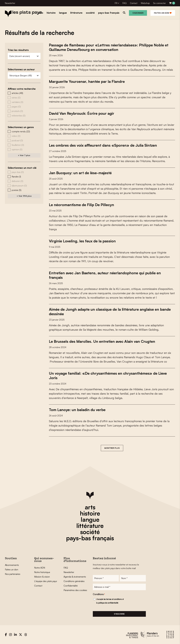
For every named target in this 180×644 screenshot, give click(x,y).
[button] (24, 93)
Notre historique (42, 572)
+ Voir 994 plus (24, 196)
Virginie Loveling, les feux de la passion (82, 241)
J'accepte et (110, 601)
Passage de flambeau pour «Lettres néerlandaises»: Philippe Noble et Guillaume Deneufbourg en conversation (109, 47)
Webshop (145, 3)
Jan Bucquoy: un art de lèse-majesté (80, 173)
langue (90, 519)
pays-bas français (90, 538)
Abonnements (12, 565)
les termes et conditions (113, 599)
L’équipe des (45, 581)
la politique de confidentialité (107, 603)
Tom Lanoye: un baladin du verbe (77, 410)
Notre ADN (40, 568)
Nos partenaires (13, 574)
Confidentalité (71, 586)
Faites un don (163, 13)
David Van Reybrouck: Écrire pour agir (82, 113)
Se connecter (159, 3)
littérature (90, 526)
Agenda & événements (75, 577)
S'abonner (138, 13)
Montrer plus (112, 448)
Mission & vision (42, 577)
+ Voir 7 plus (24, 155)
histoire (90, 513)
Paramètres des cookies (75, 590)
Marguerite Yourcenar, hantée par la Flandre (87, 81)
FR (116, 3)
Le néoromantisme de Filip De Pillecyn (81, 205)
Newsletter (10, 3)
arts (90, 507)
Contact (134, 3)
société (90, 532)
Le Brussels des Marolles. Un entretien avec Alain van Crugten (102, 341)
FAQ (125, 3)
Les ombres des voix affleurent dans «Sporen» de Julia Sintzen (103, 145)
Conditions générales (74, 581)
